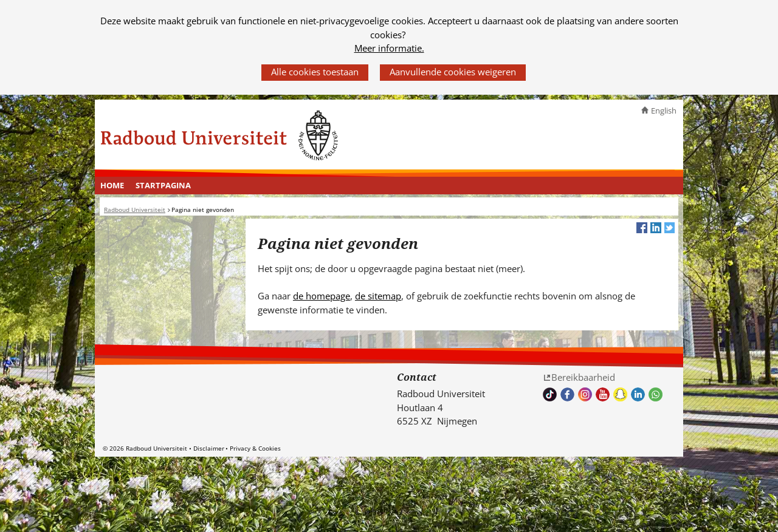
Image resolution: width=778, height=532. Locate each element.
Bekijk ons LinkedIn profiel (638, 394)
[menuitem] (112, 186)
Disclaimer (209, 448)
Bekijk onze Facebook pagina (567, 394)
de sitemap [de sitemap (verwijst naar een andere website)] (378, 296)
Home (112, 185)
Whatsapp (656, 394)
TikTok (550, 394)
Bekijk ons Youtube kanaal (603, 394)
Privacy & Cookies (255, 448)
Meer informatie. (389, 48)
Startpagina (163, 185)
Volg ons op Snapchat (620, 394)
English (664, 111)
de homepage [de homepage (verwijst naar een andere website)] (322, 296)
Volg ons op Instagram (585, 394)
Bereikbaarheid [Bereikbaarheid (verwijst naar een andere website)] (583, 377)
